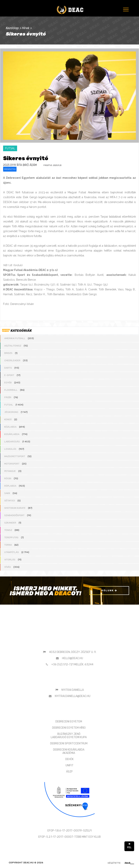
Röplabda (10, 486)
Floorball (11, 390)
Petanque (10, 471)
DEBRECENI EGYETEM (69, 722)
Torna (8, 545)
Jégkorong (11, 412)
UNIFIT (69, 765)
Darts (8, 368)
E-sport (9, 375)
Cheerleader (12, 360)
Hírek (26, 28)
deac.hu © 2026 (33, 863)
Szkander (10, 523)
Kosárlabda (12, 434)
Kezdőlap (12, 28)
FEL (129, 846)
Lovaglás (10, 449)
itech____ (129, 863)
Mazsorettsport (15, 456)
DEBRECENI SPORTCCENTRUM (69, 743)
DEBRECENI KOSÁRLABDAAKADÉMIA (69, 751)
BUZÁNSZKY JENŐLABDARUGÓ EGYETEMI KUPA (69, 736)
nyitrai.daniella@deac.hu (73, 696)
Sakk (7, 493)
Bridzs (8, 353)
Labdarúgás (12, 442)
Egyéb (8, 383)
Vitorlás (10, 560)
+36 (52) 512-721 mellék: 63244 (72, 664)
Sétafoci (10, 501)
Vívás (8, 567)
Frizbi (8, 397)
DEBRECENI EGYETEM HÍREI (69, 728)
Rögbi (8, 478)
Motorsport (12, 464)
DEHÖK (69, 759)
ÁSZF (69, 772)
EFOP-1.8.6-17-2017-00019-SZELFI (70, 831)
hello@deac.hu (73, 658)
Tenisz (8, 530)
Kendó (8, 419)
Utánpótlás (12, 552)
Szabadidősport (14, 515)
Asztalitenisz (13, 346)
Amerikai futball (15, 338)
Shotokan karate (15, 508)
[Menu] (125, 9)
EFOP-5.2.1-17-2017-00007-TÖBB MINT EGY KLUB (69, 837)
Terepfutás (11, 537)
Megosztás (10, 169)
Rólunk (109, 590)
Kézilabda (10, 427)
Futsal (9, 405)
